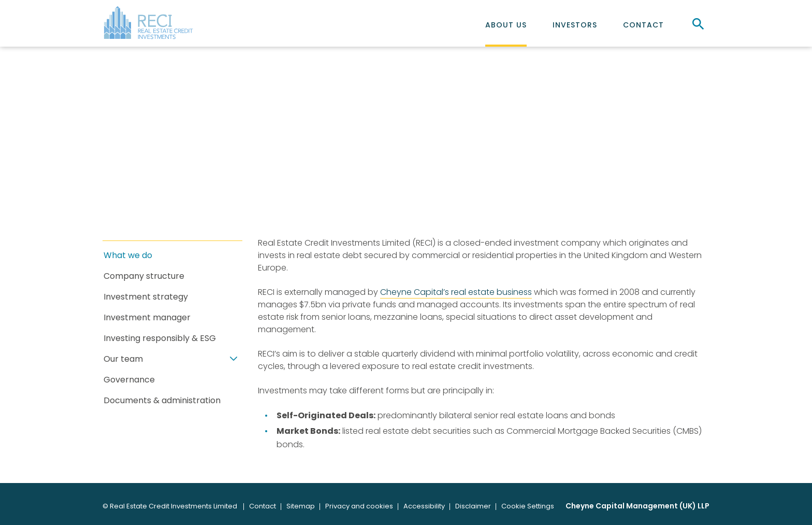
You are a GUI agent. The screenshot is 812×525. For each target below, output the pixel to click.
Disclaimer (473, 506)
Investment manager (147, 318)
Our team (123, 359)
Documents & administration (162, 401)
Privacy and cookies (359, 506)
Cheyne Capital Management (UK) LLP (637, 506)
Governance (129, 380)
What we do (128, 256)
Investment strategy (146, 297)
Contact (643, 25)
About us (506, 25)
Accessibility (424, 506)
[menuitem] (506, 23)
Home (117, 189)
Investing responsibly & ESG (160, 339)
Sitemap (301, 506)
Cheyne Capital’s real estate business (456, 292)
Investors (575, 25)
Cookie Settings (528, 506)
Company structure (144, 276)
